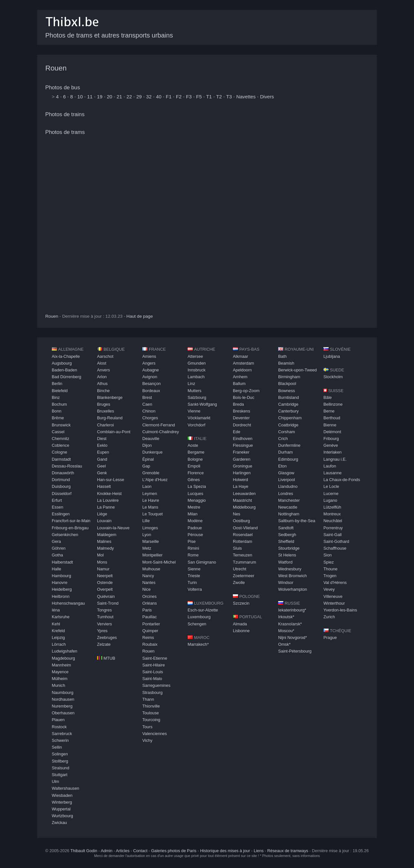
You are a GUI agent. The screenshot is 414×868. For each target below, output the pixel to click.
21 (120, 97)
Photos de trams (65, 132)
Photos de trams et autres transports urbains (109, 35)
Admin (106, 851)
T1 (209, 97)
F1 (169, 97)
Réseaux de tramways (288, 851)
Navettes (246, 97)
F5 (199, 97)
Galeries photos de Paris (174, 851)
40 (159, 97)
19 (100, 97)
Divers (267, 97)
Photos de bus (63, 88)
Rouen (56, 68)
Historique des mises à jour (225, 851)
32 (149, 97)
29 (139, 97)
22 (129, 97)
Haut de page (140, 316)
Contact (140, 851)
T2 (219, 97)
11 (90, 97)
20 (109, 97)
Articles (123, 851)
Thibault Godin (84, 851)
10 (80, 97)
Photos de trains (65, 114)
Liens (259, 851)
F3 (189, 97)
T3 (229, 97)
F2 (179, 97)
